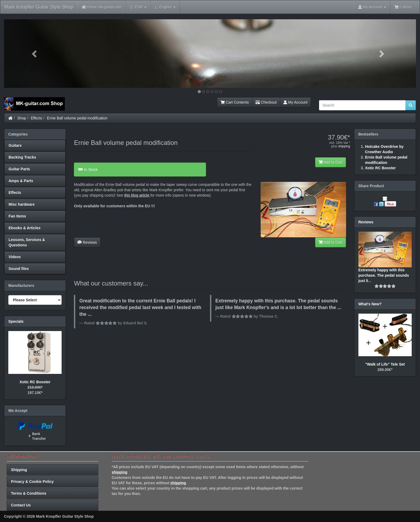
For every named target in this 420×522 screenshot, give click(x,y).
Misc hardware (22, 204)
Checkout (266, 102)
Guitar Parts (19, 169)
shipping (344, 146)
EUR (138, 7)
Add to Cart (331, 162)
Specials (16, 321)
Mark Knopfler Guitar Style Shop (39, 7)
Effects (37, 118)
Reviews (87, 242)
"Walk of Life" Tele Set (385, 364)
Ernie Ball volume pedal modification (77, 118)
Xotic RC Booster (35, 382)
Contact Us (21, 505)
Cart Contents (235, 102)
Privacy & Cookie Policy (32, 482)
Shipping (19, 470)
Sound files (19, 269)
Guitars (15, 145)
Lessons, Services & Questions (27, 242)
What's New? (370, 304)
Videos (15, 257)
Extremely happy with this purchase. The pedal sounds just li (384, 275)
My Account (295, 102)
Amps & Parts (21, 181)
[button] (35, 54)
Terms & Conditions (29, 493)
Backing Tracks (22, 157)
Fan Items (17, 216)
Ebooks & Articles (25, 228)
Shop (22, 118)
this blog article (137, 195)
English (165, 7)
